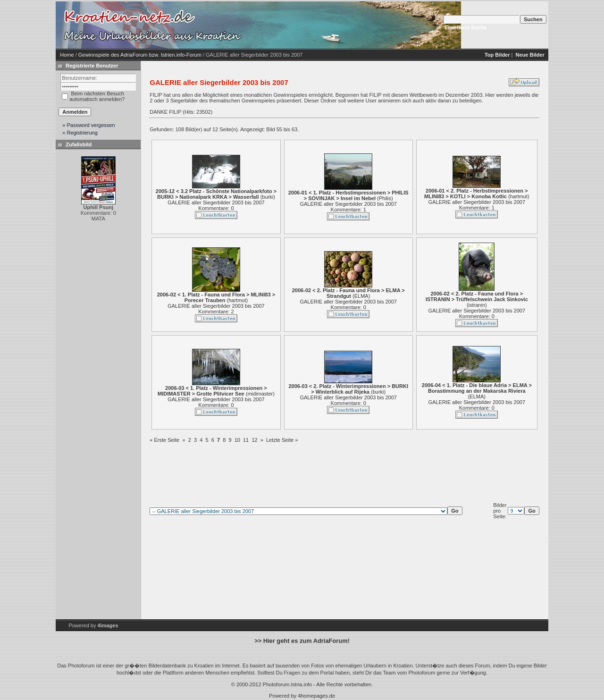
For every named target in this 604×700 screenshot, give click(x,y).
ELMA (361, 296)
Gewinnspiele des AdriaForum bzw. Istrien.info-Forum (140, 55)
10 (237, 440)
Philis (385, 198)
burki (268, 197)
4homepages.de (316, 696)
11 (246, 440)
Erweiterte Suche (466, 27)
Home (67, 55)
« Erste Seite (164, 440)
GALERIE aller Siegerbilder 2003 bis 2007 (216, 202)
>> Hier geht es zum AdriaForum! (302, 641)
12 (254, 440)
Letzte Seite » (282, 440)
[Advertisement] (325, 25)
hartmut (519, 196)
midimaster (260, 394)
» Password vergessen (88, 125)
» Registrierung (80, 133)
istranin (477, 305)
